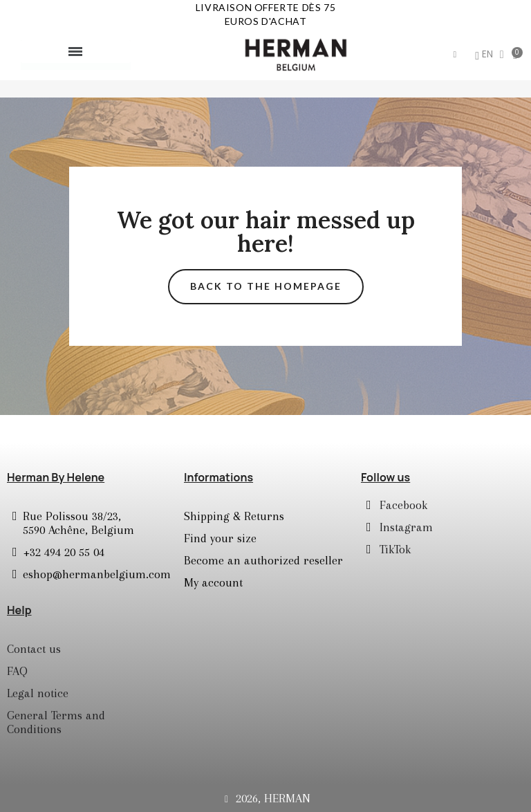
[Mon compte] (465, 56)
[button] (443, 55)
